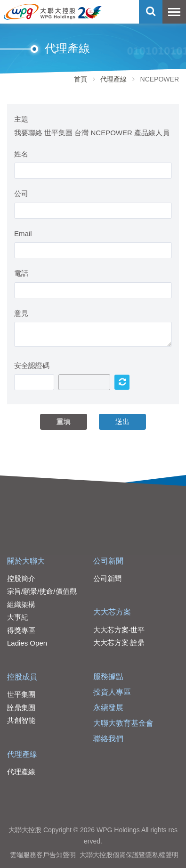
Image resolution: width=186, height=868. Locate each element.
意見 (21, 313)
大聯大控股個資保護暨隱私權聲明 (129, 855)
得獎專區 (21, 630)
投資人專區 (112, 692)
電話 (21, 273)
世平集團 (21, 694)
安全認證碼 (32, 365)
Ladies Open (27, 643)
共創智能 (21, 720)
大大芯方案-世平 (119, 630)
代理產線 (113, 79)
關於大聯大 (26, 561)
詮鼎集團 (21, 708)
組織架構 (21, 604)
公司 (21, 193)
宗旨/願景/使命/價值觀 (42, 591)
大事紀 (18, 617)
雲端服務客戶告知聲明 (43, 855)
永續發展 (108, 708)
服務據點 (108, 676)
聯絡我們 (108, 739)
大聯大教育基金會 (123, 723)
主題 (21, 119)
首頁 (81, 79)
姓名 (21, 154)
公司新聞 (108, 561)
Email (23, 233)
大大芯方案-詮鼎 (119, 643)
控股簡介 (21, 578)
